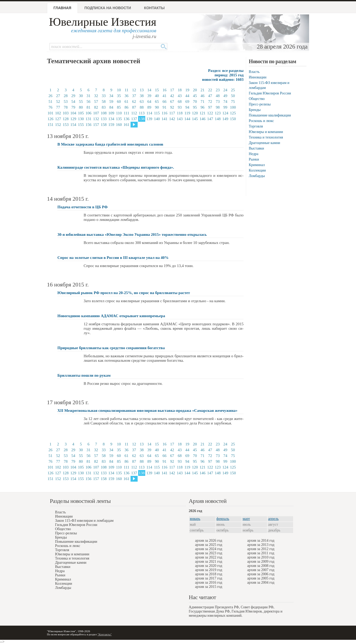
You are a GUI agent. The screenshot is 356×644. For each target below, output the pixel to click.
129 (73, 119)
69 (187, 102)
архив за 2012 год (261, 549)
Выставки (256, 148)
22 (210, 90)
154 (73, 125)
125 (233, 113)
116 (165, 113)
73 (218, 102)
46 (203, 96)
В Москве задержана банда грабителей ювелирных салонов (110, 144)
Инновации (258, 77)
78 (66, 107)
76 (50, 107)
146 (203, 119)
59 (111, 102)
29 (73, 96)
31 (88, 96)
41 (164, 96)
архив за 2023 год (209, 553)
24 (225, 90)
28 (66, 96)
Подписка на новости (108, 8)
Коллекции (257, 170)
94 (187, 107)
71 (203, 102)
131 (88, 119)
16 (164, 90)
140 (157, 119)
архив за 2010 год (261, 557)
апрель (273, 519)
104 (73, 113)
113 (142, 113)
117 (172, 113)
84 (111, 107)
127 (58, 119)
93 (180, 107)
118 (180, 113)
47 (210, 96)
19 (187, 90)
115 (157, 113)
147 (210, 119)
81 (88, 107)
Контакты (154, 8)
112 (134, 113)
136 (126, 119)
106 (88, 113)
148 (218, 119)
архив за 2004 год (261, 582)
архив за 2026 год (209, 541)
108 (104, 113)
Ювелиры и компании (266, 132)
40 (157, 96)
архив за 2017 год (209, 578)
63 (142, 102)
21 (203, 90)
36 (126, 96)
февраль (223, 519)
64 (149, 102)
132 (96, 119)
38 (142, 96)
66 (164, 102)
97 (210, 107)
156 (88, 125)
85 (119, 107)
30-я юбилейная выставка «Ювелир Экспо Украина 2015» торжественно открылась (132, 235)
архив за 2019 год (209, 570)
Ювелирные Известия (103, 22)
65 (157, 102)
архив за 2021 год (209, 561)
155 (81, 125)
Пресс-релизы (260, 104)
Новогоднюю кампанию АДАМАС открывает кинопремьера (111, 316)
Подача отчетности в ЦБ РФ (83, 207)
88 (142, 107)
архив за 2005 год (261, 578)
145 (195, 119)
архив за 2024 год (209, 549)
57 (96, 102)
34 (111, 96)
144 (187, 119)
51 (50, 102)
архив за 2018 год (209, 574)
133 (104, 119)
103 (66, 113)
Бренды (255, 110)
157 (96, 125)
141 (164, 119)
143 (180, 119)
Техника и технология (266, 137)
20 (195, 90)
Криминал (257, 165)
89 (149, 107)
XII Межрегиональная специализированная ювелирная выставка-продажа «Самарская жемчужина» (147, 411)
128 (66, 119)
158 (104, 125)
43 (180, 96)
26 (50, 96)
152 (58, 125)
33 (104, 96)
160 (119, 125)
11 (126, 90)
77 (58, 107)
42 (172, 96)
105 (81, 113)
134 (111, 119)
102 (58, 113)
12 (134, 90)
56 (88, 102)
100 (233, 107)
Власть (254, 72)
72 (210, 102)
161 (126, 125)
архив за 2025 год (209, 545)
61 (126, 102)
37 (134, 96)
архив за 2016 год (209, 582)
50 (233, 96)
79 (73, 107)
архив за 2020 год (209, 566)
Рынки (254, 159)
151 (50, 125)
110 (119, 113)
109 (111, 113)
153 (66, 125)
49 (225, 96)
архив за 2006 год (261, 574)
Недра (253, 154)
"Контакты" (105, 634)
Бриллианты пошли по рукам (84, 375)
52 (58, 102)
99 (225, 107)
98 (218, 107)
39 (149, 96)
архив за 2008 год (261, 566)
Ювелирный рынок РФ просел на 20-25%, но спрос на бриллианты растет (124, 293)
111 (126, 113)
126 (50, 119)
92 (172, 107)
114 (149, 113)
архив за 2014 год (261, 541)
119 (187, 113)
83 (104, 107)
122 (210, 113)
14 (149, 90)
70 (195, 102)
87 (134, 107)
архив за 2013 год (261, 545)
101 (50, 113)
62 (134, 102)
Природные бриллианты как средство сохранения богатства (111, 348)
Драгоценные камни (265, 143)
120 (195, 113)
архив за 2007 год (261, 570)
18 (180, 90)
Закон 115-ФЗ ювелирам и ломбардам (84, 521)
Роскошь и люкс (261, 121)
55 (81, 102)
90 (157, 107)
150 (233, 119)
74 (225, 102)
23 (218, 90)
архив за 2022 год (209, 557)
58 (104, 102)
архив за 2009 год (261, 561)
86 (126, 107)
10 (119, 90)
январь (195, 519)
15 (157, 90)
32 (96, 96)
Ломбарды (257, 176)
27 (58, 96)
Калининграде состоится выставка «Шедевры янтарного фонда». (116, 167)
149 (225, 119)
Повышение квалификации (270, 115)
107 (96, 113)
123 (218, 113)
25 (233, 90)
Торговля (256, 126)
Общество (257, 99)
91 (164, 107)
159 (111, 125)
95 (195, 107)
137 (134, 119)
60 (119, 102)
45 (195, 96)
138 (142, 119)
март (246, 519)
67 (172, 102)
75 (233, 102)
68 (180, 102)
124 (225, 113)
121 (203, 113)
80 (81, 107)
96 (203, 107)
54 (73, 102)
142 (172, 119)
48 (218, 96)
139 (149, 119)
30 (81, 96)
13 (142, 90)
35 (119, 96)
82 (96, 107)
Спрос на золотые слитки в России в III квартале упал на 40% (113, 258)
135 (119, 119)
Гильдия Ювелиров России (270, 93)
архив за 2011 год (261, 553)
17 (172, 90)
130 (81, 119)
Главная (62, 8)
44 (187, 96)
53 (66, 102)
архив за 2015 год (209, 587)
